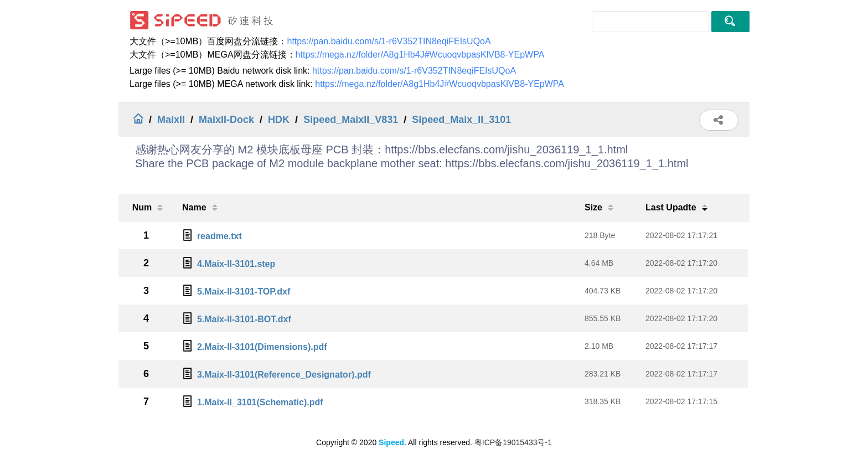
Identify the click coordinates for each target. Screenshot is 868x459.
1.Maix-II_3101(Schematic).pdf (260, 402)
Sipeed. (392, 442)
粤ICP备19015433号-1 (513, 442)
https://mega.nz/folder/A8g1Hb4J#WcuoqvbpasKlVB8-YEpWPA (420, 55)
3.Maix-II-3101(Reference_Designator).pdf (284, 375)
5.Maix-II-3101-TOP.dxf (244, 292)
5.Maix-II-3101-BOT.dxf (244, 319)
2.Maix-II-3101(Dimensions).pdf (262, 347)
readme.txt (219, 236)
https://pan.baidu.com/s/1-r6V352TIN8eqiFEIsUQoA (389, 41)
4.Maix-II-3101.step (236, 264)
